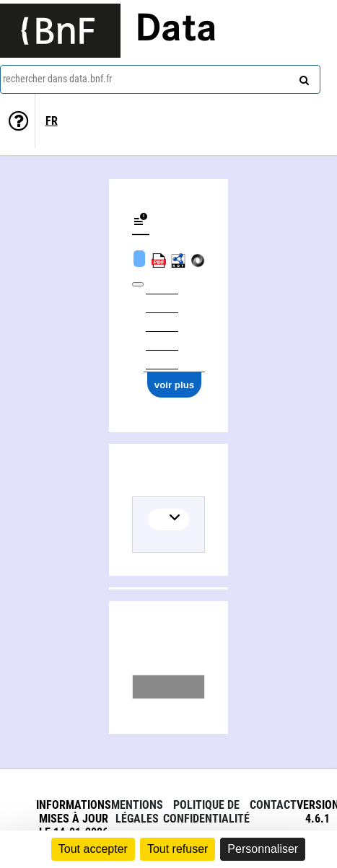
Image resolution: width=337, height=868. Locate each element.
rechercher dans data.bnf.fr (57, 79)
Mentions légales (137, 812)
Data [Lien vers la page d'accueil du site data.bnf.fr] (176, 30)
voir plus (175, 385)
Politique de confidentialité (206, 812)
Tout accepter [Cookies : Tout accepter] (93, 849)
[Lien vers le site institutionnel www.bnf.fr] (60, 31)
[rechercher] (302, 77)
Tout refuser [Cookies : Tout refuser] (178, 849)
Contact (273, 805)
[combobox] (160, 79)
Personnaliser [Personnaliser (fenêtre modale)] (263, 849)
